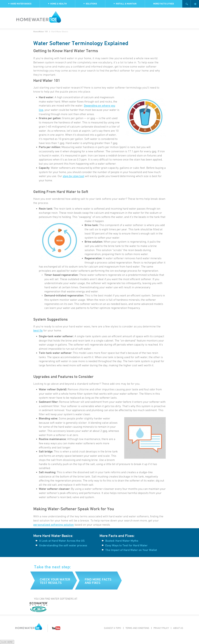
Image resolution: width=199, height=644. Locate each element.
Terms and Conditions (137, 628)
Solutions (90, 4)
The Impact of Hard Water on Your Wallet (131, 550)
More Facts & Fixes (164, 4)
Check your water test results (55, 581)
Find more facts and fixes (98, 581)
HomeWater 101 (41, 31)
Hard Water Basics (20, 4)
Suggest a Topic (113, 628)
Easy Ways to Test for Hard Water (126, 545)
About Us (178, 628)
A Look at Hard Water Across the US (62, 541)
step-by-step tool (73, 176)
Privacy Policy (161, 628)
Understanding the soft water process (63, 545)
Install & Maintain (125, 4)
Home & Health (57, 4)
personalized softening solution (54, 525)
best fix (38, 330)
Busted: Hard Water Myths (122, 541)
